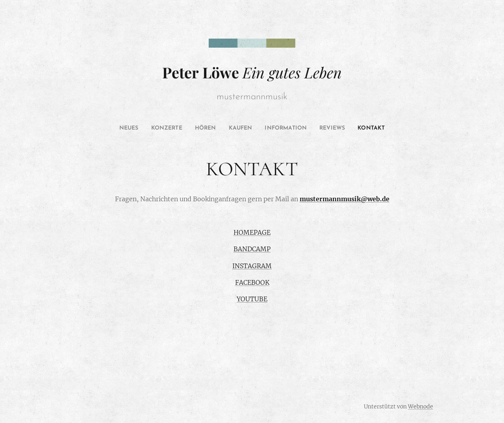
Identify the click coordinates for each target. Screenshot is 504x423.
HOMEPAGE (252, 232)
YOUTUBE (252, 299)
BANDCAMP (252, 249)
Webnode (421, 406)
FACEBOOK (252, 282)
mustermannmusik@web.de (345, 199)
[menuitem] (117, 128)
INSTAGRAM (252, 266)
